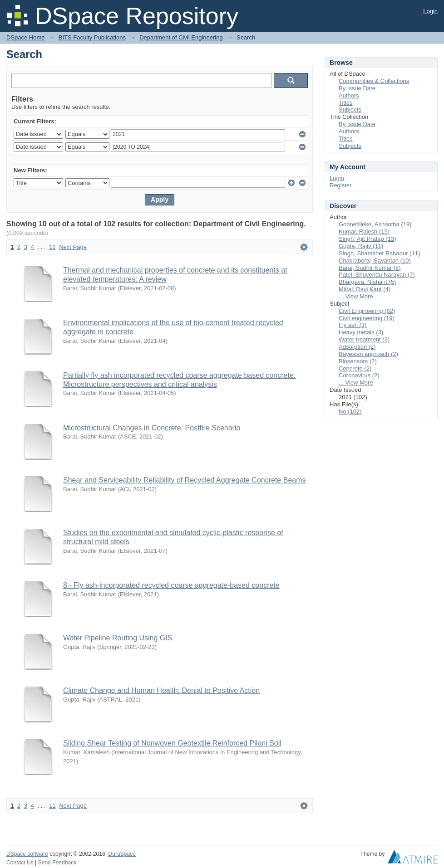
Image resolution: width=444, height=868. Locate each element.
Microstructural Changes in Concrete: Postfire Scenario (152, 428)
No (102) (350, 412)
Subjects (350, 110)
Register (340, 185)
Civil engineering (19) (367, 318)
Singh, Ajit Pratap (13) (367, 239)
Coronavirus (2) (359, 375)
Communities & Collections (374, 81)
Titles (346, 103)
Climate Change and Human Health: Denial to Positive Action (161, 690)
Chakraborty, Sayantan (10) (375, 261)
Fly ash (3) (353, 325)
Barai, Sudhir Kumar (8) (370, 268)
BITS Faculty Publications (92, 37)
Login (430, 11)
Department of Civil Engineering (181, 37)
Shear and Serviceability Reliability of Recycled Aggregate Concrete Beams (185, 480)
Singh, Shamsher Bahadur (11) (379, 253)
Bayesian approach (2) (368, 354)
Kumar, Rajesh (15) (364, 232)
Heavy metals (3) (361, 332)
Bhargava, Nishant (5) (367, 282)
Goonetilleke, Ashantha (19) (375, 224)
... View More (356, 296)
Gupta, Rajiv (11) (361, 246)
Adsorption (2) (357, 347)
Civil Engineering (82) (367, 311)
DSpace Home (26, 37)
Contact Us (20, 863)
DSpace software (27, 854)
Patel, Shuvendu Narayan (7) (377, 275)
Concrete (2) (355, 368)
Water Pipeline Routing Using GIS (118, 638)
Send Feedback (57, 863)
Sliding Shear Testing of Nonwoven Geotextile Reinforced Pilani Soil (172, 743)
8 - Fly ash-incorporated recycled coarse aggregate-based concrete (171, 585)
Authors (349, 95)
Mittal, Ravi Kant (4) (365, 289)
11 (52, 247)
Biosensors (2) (358, 361)
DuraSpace (122, 854)
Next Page (73, 247)
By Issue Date (357, 88)
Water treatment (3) (364, 339)
